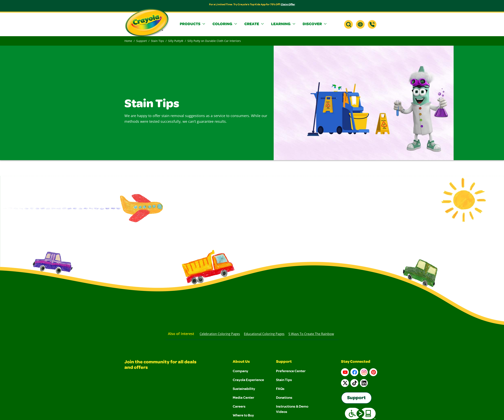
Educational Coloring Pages (264, 334)
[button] (193, 24)
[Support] (372, 24)
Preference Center (291, 371)
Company (240, 371)
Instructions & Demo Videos (292, 409)
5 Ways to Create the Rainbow (311, 334)
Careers (239, 406)
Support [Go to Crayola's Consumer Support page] (356, 398)
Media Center (243, 397)
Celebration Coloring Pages (220, 334)
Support (142, 41)
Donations (284, 397)
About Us (241, 362)
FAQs (280, 389)
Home (128, 41)
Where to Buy (243, 415)
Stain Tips (157, 41)
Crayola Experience (248, 380)
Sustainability (244, 389)
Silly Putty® (176, 41)
